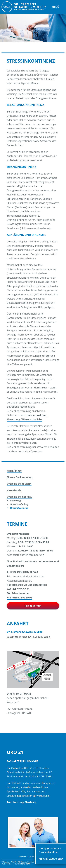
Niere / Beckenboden (20, 477)
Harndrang (15, 501)
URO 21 (24, 7)
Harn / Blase (14, 471)
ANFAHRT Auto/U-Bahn (51, 859)
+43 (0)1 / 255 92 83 (18, 589)
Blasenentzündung (19, 504)
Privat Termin (33, 606)
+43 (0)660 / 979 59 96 (19, 598)
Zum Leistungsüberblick (21, 802)
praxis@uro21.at (50, 852)
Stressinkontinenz (19, 508)
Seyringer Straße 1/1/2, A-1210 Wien (28, 637)
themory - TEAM (24, 864)
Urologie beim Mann (19, 484)
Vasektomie (14, 490)
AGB (29, 857)
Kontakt (22, 857)
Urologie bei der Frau (20, 497)
